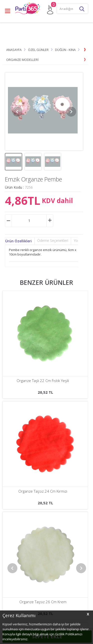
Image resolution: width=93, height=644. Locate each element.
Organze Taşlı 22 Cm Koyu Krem (43, 381)
